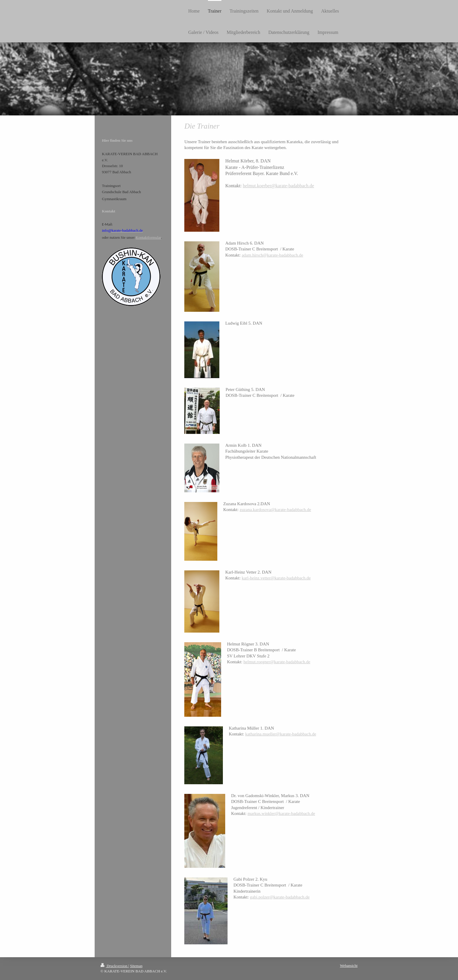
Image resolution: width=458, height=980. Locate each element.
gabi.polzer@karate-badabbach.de (280, 897)
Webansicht (349, 966)
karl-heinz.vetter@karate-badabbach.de (276, 578)
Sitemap (136, 966)
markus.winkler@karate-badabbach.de (281, 813)
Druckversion (114, 966)
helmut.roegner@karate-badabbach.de (277, 662)
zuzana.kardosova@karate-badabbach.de (275, 510)
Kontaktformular (149, 237)
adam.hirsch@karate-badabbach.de (272, 255)
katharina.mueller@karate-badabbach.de (281, 734)
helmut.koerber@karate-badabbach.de (278, 186)
